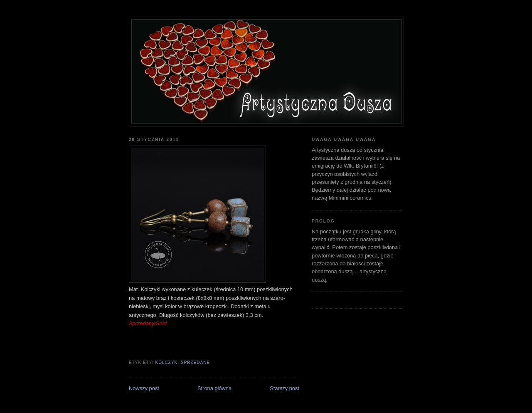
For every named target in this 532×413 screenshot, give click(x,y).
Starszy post (284, 388)
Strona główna (214, 388)
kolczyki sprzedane (182, 362)
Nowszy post (144, 388)
